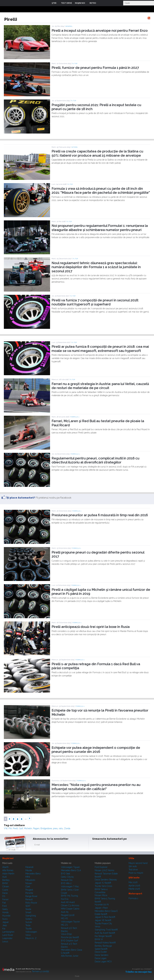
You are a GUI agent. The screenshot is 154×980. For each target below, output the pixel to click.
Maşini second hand (138, 863)
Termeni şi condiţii (40, 971)
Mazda (29, 870)
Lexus (5, 941)
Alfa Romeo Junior (70, 956)
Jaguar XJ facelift (103, 883)
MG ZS (64, 925)
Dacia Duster (101, 952)
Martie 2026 (134, 889)
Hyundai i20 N (102, 905)
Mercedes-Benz (33, 874)
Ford (4, 906)
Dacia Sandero (101, 955)
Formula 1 (75, 417)
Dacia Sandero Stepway (106, 880)
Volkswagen (31, 932)
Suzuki (29, 922)
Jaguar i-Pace (101, 908)
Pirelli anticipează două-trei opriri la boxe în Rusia (91, 627)
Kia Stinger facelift (103, 936)
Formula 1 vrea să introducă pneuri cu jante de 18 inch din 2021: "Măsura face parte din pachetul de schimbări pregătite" (101, 191)
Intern (74, 147)
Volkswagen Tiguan (70, 867)
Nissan (29, 883)
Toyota (28, 929)
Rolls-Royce (31, 903)
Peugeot (29, 890)
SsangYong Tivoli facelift (106, 930)
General (69, 26)
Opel (28, 887)
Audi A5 (65, 912)
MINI (28, 877)
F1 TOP (75, 64)
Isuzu (5, 919)
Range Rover (31, 896)
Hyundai (6, 916)
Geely (5, 909)
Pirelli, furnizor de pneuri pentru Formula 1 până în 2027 (95, 68)
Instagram (103, 845)
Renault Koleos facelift (105, 943)
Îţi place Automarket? (21, 498)
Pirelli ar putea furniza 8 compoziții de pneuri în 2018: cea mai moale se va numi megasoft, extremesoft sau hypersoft (100, 349)
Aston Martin (8, 874)
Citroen (6, 887)
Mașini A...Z (31, 938)
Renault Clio (67, 880)
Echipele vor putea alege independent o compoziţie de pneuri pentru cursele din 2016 (96, 750)
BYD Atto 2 (66, 883)
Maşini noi (8, 858)
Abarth (5, 867)
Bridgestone (46, 828)
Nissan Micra (101, 895)
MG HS (64, 918)
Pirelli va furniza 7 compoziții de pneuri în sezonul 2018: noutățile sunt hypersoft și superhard (95, 302)
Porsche (29, 893)
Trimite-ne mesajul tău (139, 972)
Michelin (28, 828)
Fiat (4, 903)
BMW (5, 883)
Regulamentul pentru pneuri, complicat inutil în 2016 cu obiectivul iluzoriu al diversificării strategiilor (95, 460)
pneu (55, 828)
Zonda (67, 828)
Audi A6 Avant (68, 902)
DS (4, 896)
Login (101, 3)
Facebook (95, 845)
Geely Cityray (67, 877)
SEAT (28, 906)
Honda (5, 912)
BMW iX (99, 939)
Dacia (5, 893)
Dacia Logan (101, 958)
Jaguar (6, 922)
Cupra (5, 890)
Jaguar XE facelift (103, 920)
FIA (10, 828)
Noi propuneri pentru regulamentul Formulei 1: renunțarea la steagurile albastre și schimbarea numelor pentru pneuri (100, 228)
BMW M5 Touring (69, 896)
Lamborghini (8, 932)
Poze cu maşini (136, 873)
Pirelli (15, 828)
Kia (4, 929)
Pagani (36, 828)
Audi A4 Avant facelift (105, 933)
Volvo (28, 935)
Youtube (110, 845)
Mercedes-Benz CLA (71, 870)
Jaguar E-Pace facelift (105, 917)
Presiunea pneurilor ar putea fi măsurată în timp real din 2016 (100, 515)
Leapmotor (7, 938)
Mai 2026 (133, 882)
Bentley (6, 880)
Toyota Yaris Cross (103, 886)
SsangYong (31, 916)
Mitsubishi (30, 880)
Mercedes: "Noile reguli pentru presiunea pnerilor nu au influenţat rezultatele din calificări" (96, 787)
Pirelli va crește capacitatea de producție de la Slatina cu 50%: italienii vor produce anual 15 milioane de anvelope (97, 153)
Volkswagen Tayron (70, 922)
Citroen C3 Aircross (70, 905)
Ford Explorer (101, 867)
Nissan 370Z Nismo (104, 870)
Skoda (28, 909)
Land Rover (8, 935)
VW (6, 828)
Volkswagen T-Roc (70, 887)
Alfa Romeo (8, 870)
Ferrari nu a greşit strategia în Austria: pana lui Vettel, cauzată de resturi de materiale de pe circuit (100, 386)
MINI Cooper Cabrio (70, 909)
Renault (29, 899)
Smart (28, 912)
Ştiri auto (133, 866)
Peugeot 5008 (68, 915)
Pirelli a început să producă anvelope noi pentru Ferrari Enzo (100, 30)
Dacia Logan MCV (103, 962)
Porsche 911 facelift (70, 937)
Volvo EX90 (66, 934)
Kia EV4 (65, 899)
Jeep (5, 925)
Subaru (29, 919)
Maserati (29, 867)
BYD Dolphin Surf (69, 941)
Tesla (28, 925)
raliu (61, 828)
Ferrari (5, 899)
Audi (4, 877)
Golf (21, 828)
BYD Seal (66, 874)
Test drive (133, 870)
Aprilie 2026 (134, 886)
